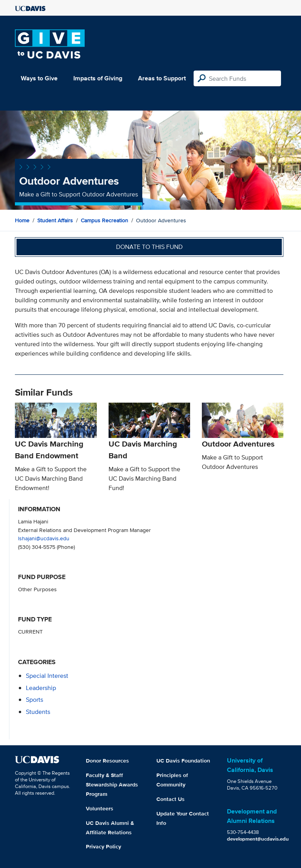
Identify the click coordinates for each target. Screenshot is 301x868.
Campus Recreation (104, 220)
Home (22, 220)
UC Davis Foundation (183, 761)
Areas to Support (162, 78)
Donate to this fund (149, 247)
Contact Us (170, 799)
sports (34, 700)
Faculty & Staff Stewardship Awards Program (112, 784)
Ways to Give (39, 78)
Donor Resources (107, 761)
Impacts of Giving (98, 78)
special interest (47, 676)
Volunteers (100, 808)
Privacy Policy (103, 846)
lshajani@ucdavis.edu (44, 538)
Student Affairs (55, 220)
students (38, 712)
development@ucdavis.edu (258, 839)
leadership (41, 688)
